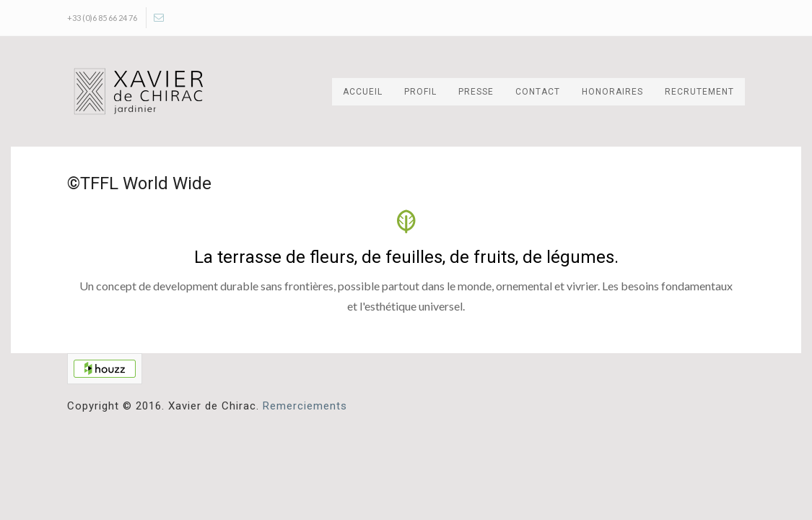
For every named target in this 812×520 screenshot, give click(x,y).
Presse (476, 92)
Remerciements (305, 406)
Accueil (363, 92)
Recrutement (699, 92)
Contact (538, 92)
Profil (420, 92)
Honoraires (612, 92)
